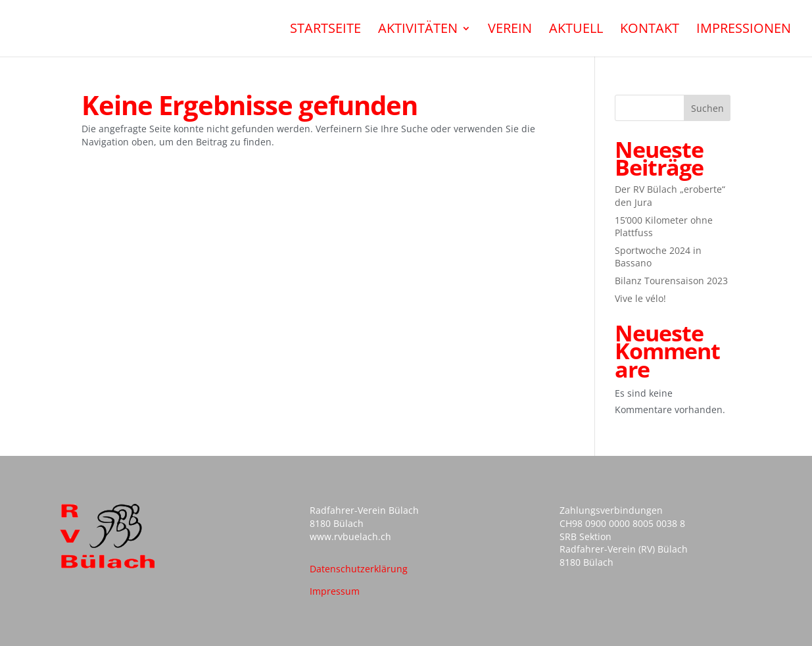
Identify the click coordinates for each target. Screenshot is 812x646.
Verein (510, 30)
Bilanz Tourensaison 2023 (671, 281)
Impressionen (744, 30)
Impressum (335, 591)
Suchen (707, 108)
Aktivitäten (418, 30)
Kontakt (650, 30)
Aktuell (576, 30)
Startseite (325, 30)
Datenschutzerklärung (359, 569)
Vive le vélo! (640, 298)
